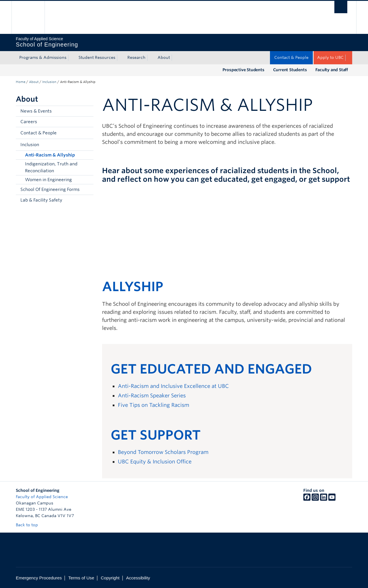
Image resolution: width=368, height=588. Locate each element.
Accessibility (138, 578)
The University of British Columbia (28, 17)
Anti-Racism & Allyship (50, 155)
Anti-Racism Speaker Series (152, 395)
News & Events (36, 111)
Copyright (110, 578)
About (164, 57)
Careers (29, 122)
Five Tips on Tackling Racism (154, 405)
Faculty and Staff (332, 70)
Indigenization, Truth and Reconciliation (51, 167)
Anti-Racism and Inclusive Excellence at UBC (173, 386)
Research (136, 57)
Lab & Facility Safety (41, 200)
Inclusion (49, 82)
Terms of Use (81, 578)
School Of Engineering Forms (50, 189)
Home (21, 82)
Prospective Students (244, 70)
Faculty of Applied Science (42, 497)
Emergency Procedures (39, 578)
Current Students (290, 70)
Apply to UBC (330, 57)
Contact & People (291, 57)
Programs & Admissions (43, 57)
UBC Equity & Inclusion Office (155, 462)
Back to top (30, 525)
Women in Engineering (48, 180)
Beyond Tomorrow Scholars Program (163, 452)
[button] (88, 133)
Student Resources (97, 57)
